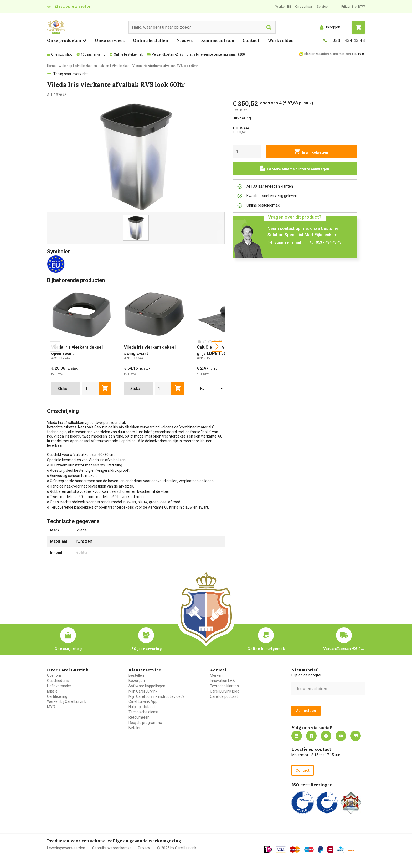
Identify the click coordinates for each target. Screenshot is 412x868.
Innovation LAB (222, 681)
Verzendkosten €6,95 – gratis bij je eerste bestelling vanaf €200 (198, 54)
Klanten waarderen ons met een (328, 54)
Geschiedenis (58, 681)
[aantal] (90, 389)
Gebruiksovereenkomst (112, 848)
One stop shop (62, 54)
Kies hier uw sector (73, 6)
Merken (216, 675)
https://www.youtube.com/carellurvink (341, 736)
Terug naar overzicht (71, 74)
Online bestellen (151, 40)
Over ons (54, 675)
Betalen (135, 728)
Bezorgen (137, 681)
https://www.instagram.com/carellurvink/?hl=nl (326, 736)
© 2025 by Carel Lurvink (177, 848)
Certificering (57, 696)
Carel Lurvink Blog (225, 691)
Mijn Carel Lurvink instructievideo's (157, 696)
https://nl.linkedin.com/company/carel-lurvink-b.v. (297, 736)
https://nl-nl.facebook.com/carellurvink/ (311, 736)
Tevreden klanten (224, 686)
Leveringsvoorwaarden (66, 848)
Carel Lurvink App (143, 701)
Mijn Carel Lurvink (143, 691)
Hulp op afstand (142, 707)
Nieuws (185, 40)
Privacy (144, 848)
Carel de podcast (224, 696)
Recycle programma (145, 723)
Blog (356, 736)
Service (322, 7)
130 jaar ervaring (93, 54)
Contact (251, 40)
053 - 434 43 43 (349, 40)
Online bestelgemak (128, 54)
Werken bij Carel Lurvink (67, 701)
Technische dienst (143, 712)
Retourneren (139, 717)
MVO (51, 707)
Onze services (110, 40)
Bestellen (136, 675)
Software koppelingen (147, 686)
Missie (52, 691)
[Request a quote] (295, 169)
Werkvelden (281, 40)
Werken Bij (283, 7)
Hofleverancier (59, 686)
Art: (61, 358)
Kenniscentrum (218, 40)
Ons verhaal (304, 7)
